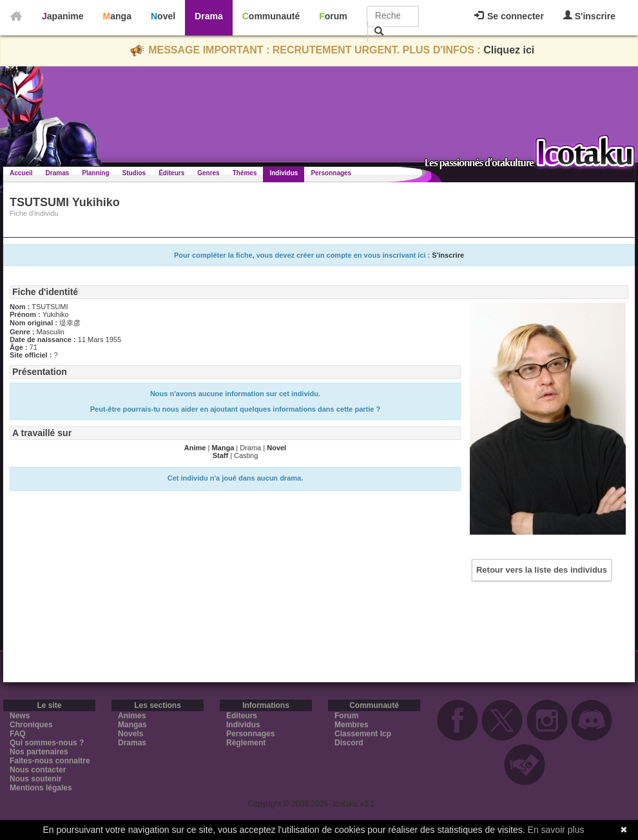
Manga (117, 16)
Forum (333, 16)
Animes (132, 716)
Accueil (21, 173)
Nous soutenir (36, 779)
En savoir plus (556, 830)
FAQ (18, 734)
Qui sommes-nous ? (47, 743)
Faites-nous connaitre (50, 761)
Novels (130, 734)
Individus (284, 173)
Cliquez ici (509, 50)
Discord (349, 743)
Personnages (331, 173)
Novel (163, 16)
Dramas (58, 173)
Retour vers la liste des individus (542, 570)
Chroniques (31, 725)
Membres (352, 725)
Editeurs (242, 716)
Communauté (271, 16)
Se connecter (509, 16)
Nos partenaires (39, 752)
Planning (95, 173)
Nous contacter (38, 770)
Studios (134, 173)
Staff (220, 455)
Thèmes (245, 173)
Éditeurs (171, 173)
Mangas (132, 725)
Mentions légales (41, 788)
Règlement (246, 743)
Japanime (63, 16)
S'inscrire (589, 16)
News (20, 716)
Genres (208, 173)
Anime (195, 448)
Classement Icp (363, 734)
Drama (209, 16)
